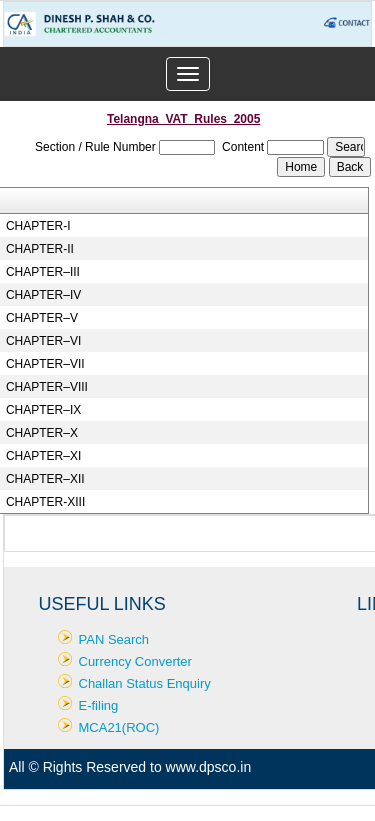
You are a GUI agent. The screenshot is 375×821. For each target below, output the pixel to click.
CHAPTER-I (38, 226)
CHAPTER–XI (43, 456)
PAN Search (114, 639)
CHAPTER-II (40, 249)
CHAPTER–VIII (47, 387)
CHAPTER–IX (43, 410)
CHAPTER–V (42, 318)
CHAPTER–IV (43, 295)
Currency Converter (135, 661)
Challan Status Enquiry (145, 683)
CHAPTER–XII (45, 479)
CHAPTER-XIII (45, 502)
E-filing (99, 705)
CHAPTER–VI (43, 341)
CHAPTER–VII (45, 364)
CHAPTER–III (43, 272)
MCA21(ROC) (119, 727)
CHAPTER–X (42, 433)
